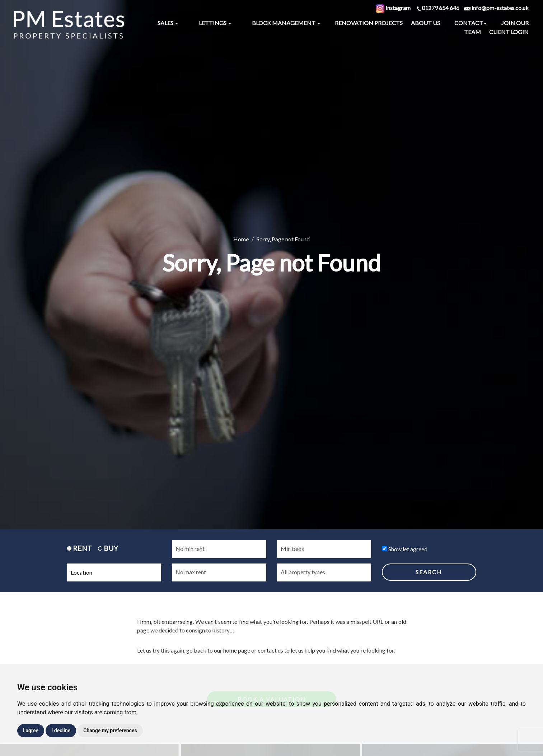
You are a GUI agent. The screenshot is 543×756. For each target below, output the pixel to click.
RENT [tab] (79, 548)
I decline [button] (61, 731)
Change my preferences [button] (110, 731)
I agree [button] (31, 731)
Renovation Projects (369, 23)
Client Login (509, 32)
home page (237, 650)
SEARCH (429, 572)
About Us (425, 23)
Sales (168, 23)
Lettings (215, 23)
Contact (471, 23)
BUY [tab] (108, 548)
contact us (270, 650)
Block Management (286, 23)
